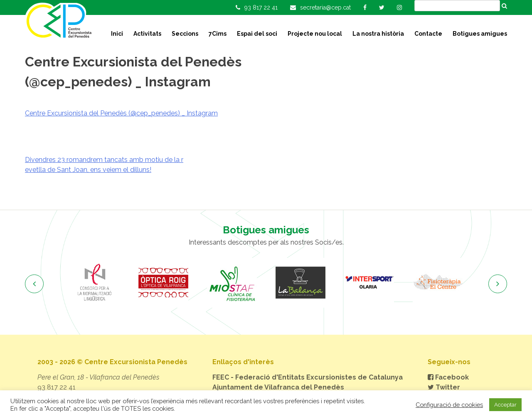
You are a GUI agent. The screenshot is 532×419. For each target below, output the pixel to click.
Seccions (185, 34)
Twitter (444, 387)
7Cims (218, 34)
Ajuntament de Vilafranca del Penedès (278, 387)
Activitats (147, 34)
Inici (117, 34)
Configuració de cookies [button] (449, 405)
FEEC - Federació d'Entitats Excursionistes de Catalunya (308, 377)
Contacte (428, 34)
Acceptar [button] (505, 405)
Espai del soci (257, 34)
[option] (95, 283)
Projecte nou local (315, 34)
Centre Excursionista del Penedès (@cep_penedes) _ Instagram (121, 113)
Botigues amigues (480, 34)
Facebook (448, 377)
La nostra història (378, 34)
